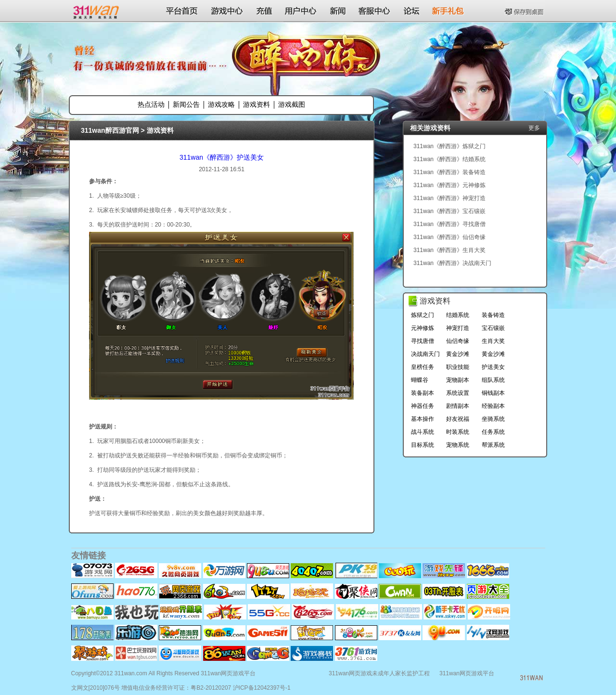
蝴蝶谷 (420, 380)
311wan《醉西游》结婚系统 (449, 159)
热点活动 (151, 104)
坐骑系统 (493, 419)
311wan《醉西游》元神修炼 (449, 185)
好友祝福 (458, 419)
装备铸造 (493, 315)
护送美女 (493, 367)
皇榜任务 (423, 367)
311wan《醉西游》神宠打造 (449, 198)
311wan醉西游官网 (110, 130)
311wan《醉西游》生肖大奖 (449, 250)
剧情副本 (458, 406)
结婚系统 (458, 315)
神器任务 (423, 406)
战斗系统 (423, 432)
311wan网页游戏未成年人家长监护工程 (379, 673)
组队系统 (493, 380)
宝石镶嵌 (493, 328)
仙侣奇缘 (458, 341)
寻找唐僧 (423, 341)
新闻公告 (186, 104)
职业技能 (458, 367)
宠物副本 (458, 380)
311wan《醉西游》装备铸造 (449, 172)
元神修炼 (423, 328)
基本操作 (423, 419)
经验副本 (493, 406)
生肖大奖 (493, 341)
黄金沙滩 (458, 354)
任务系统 (493, 432)
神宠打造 (458, 328)
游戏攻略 (221, 104)
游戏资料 (257, 104)
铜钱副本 (493, 393)
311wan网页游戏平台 (467, 673)
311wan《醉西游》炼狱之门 (449, 146)
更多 (534, 128)
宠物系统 (458, 445)
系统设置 (458, 393)
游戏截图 (292, 104)
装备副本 (423, 393)
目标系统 (423, 445)
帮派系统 (493, 445)
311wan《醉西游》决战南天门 (452, 263)
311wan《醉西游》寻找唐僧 (449, 224)
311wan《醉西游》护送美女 (222, 157)
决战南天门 (425, 354)
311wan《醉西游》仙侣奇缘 (449, 237)
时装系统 (458, 432)
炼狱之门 (423, 315)
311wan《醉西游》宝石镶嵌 (449, 211)
